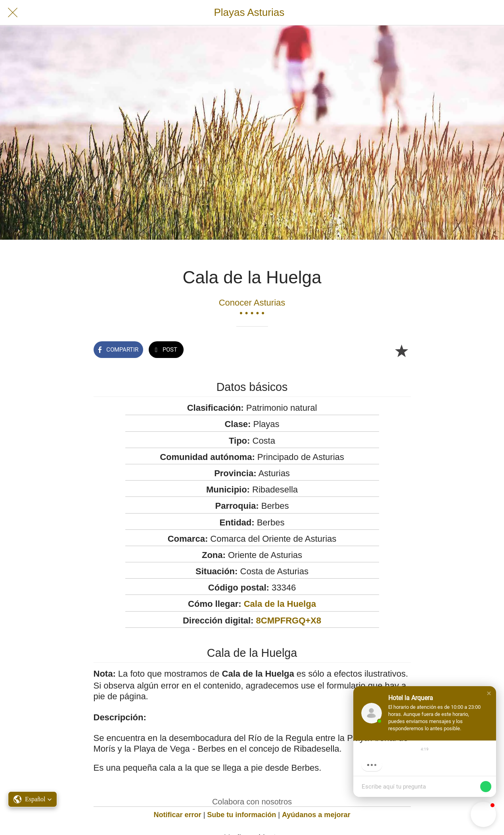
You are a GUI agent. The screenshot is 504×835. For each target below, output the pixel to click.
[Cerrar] (13, 13)
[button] (489, 693)
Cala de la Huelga (280, 604)
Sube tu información (241, 815)
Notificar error (178, 815)
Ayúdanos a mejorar (316, 815)
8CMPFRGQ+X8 (289, 620)
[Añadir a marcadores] (401, 350)
